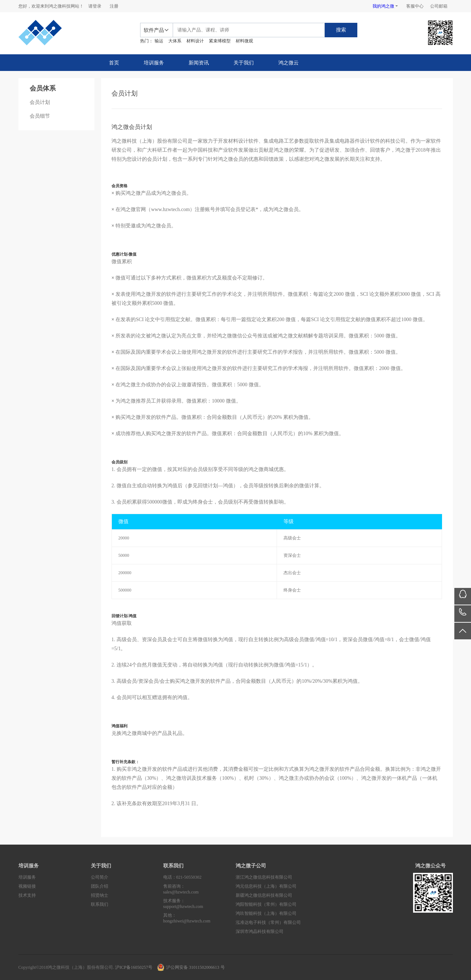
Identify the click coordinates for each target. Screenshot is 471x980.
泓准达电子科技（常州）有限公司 (268, 922)
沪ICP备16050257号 (134, 967)
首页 (114, 63)
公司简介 (100, 877)
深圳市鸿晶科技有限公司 (260, 931)
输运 (159, 41)
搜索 (341, 30)
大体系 (175, 41)
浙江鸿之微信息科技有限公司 (264, 877)
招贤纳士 (100, 895)
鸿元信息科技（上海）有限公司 (266, 886)
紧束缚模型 (220, 41)
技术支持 (27, 895)
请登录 (95, 6)
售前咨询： (199, 889)
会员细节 (40, 116)
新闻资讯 (199, 63)
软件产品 (154, 30)
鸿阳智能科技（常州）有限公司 (266, 904)
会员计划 (40, 102)
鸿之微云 (289, 63)
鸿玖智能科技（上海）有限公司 (266, 913)
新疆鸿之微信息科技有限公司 (264, 895)
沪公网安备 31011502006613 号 (195, 967)
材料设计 (195, 41)
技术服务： (199, 904)
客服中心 (415, 6)
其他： (199, 918)
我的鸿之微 (383, 6)
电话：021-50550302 (182, 877)
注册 (114, 6)
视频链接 (27, 886)
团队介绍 (100, 886)
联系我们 (100, 904)
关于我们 (244, 63)
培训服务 (154, 63)
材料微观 (244, 41)
